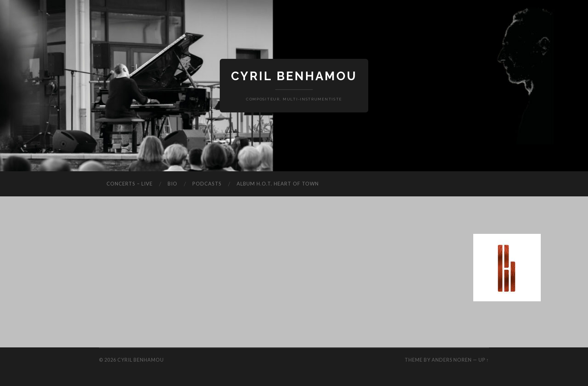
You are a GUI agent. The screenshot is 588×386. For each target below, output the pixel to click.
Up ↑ (484, 360)
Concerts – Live (130, 184)
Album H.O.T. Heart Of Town (278, 184)
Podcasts (207, 184)
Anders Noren (452, 360)
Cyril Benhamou (294, 76)
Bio (172, 184)
